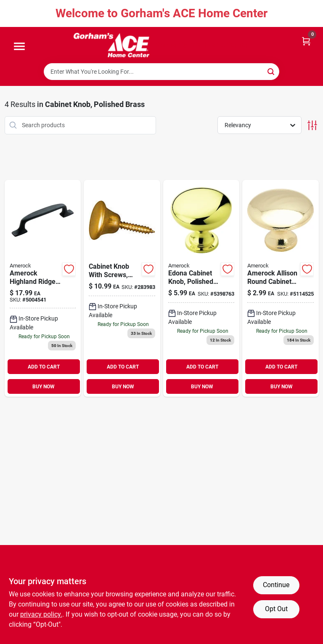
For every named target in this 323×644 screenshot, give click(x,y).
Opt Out (276, 609)
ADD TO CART (44, 367)
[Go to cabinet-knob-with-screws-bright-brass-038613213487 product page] (122, 289)
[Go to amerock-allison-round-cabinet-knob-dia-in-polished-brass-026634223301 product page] (281, 289)
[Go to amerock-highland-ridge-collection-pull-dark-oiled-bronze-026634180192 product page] (43, 289)
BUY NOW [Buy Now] (44, 387)
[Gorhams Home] (111, 45)
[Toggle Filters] (312, 125)
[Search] (271, 71)
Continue (276, 585)
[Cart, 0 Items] (306, 41)
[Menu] (19, 47)
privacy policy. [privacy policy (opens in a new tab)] (41, 614)
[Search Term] (161, 72)
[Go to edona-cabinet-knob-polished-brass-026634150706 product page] (201, 289)
